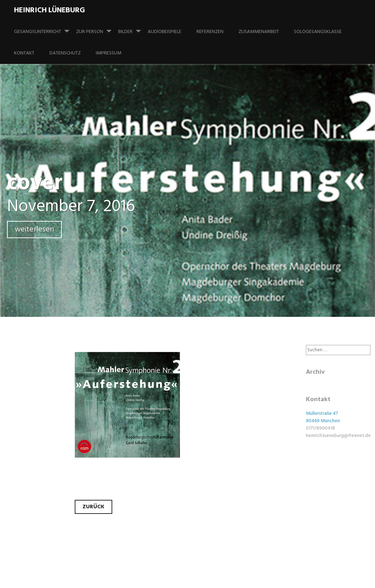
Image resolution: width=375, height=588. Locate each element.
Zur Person (97, 28)
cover (35, 184)
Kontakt (24, 53)
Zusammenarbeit (259, 32)
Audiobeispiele (165, 32)
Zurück (93, 507)
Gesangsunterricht (45, 28)
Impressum (109, 53)
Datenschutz (65, 53)
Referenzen (210, 32)
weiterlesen (34, 230)
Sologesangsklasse (318, 32)
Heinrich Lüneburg (49, 10)
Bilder (132, 28)
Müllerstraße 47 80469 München (323, 417)
